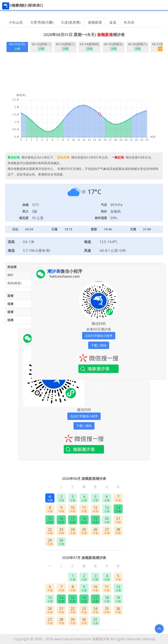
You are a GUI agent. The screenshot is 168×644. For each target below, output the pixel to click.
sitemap (149, 639)
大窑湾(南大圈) (42, 22)
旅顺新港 (95, 22)
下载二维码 (84, 426)
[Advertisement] (84, 73)
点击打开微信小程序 (84, 416)
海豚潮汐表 (101, 639)
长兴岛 (129, 22)
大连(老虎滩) (71, 22)
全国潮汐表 (17, 5)
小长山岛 (16, 22)
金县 (113, 22)
